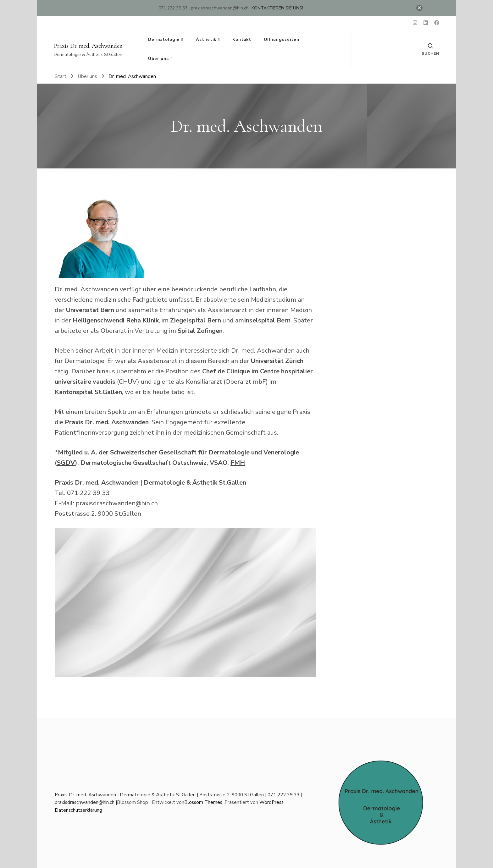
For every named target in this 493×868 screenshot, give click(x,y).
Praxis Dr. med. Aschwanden (88, 46)
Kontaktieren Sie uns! (277, 8)
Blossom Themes (203, 802)
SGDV (66, 463)
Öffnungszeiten (282, 40)
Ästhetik (206, 40)
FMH (238, 463)
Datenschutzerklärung (78, 810)
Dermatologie (164, 40)
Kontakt (242, 40)
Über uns (158, 59)
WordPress (271, 802)
